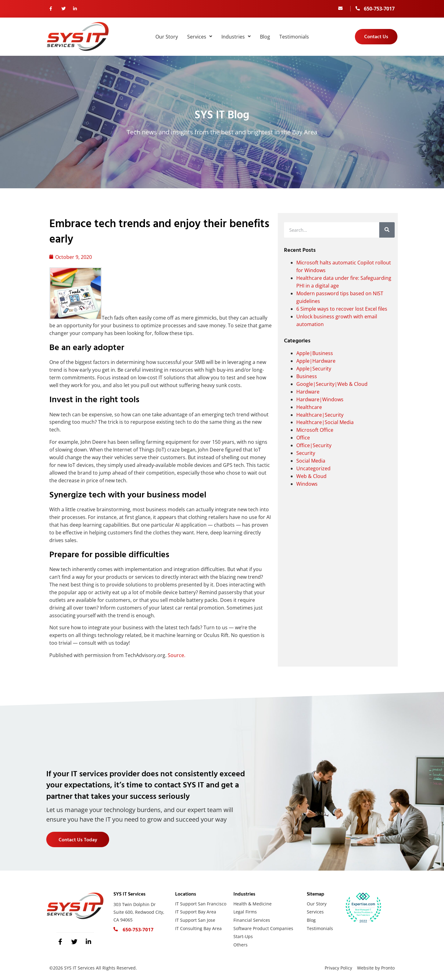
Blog (265, 37)
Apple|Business (315, 353)
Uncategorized (313, 468)
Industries (236, 37)
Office (303, 438)
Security (306, 453)
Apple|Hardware (316, 361)
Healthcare (309, 407)
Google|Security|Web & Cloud (332, 384)
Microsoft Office (315, 430)
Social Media (311, 461)
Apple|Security (314, 369)
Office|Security (314, 445)
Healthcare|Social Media (325, 422)
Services (200, 37)
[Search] (387, 230)
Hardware (308, 392)
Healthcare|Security (320, 415)
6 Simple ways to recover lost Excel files (342, 309)
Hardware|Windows (320, 399)
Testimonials (294, 37)
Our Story (167, 37)
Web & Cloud (311, 476)
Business (307, 376)
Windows (307, 484)
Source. (177, 655)
